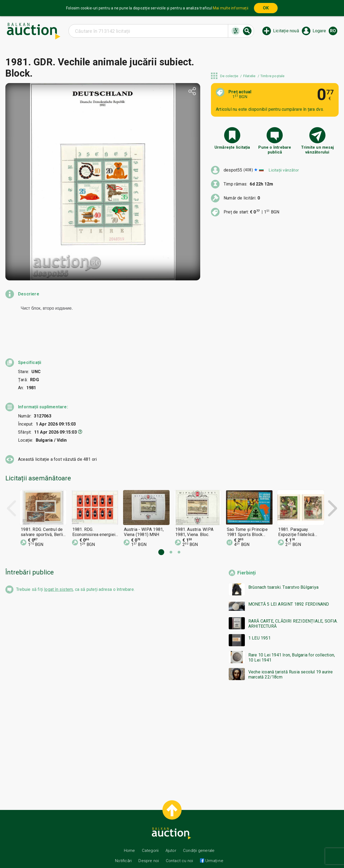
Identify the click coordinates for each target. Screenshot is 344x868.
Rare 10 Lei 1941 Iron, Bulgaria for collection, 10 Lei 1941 (292, 648)
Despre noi (149, 851)
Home (130, 841)
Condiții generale (199, 841)
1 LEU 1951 (259, 628)
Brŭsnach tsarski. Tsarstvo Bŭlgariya (283, 578)
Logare (319, 31)
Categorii (150, 841)
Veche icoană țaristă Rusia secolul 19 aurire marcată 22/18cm (291, 665)
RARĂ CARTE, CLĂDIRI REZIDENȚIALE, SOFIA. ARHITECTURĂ (293, 614)
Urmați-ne (214, 851)
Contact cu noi (180, 851)
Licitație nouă (286, 31)
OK (266, 8)
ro (333, 31)
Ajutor (171, 841)
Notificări (124, 851)
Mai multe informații (231, 8)
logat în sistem (58, 580)
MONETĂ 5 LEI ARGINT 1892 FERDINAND (289, 594)
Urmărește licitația (232, 147)
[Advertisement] (167, 728)
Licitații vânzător (284, 170)
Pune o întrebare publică (275, 150)
